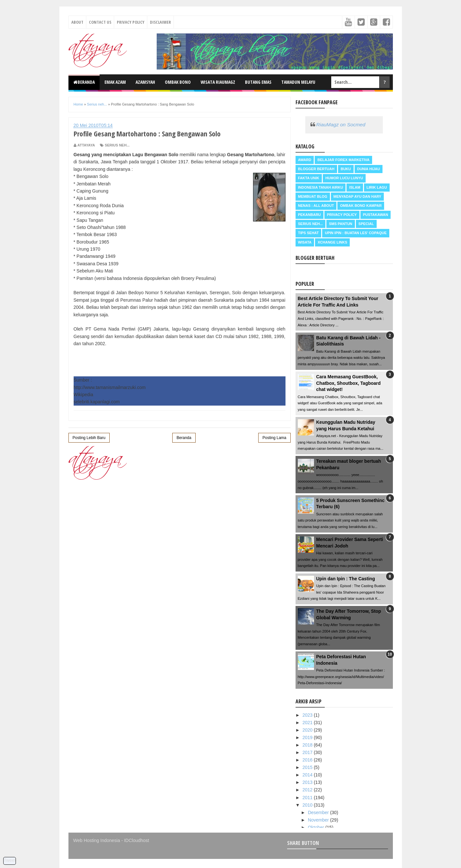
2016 (308, 760)
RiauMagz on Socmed (341, 125)
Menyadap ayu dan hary (357, 196)
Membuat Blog (313, 196)
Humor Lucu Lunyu (344, 178)
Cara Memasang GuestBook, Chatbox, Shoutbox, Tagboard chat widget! (349, 383)
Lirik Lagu (377, 187)
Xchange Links (332, 242)
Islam (355, 187)
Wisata (305, 242)
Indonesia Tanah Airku (321, 187)
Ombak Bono (178, 82)
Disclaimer (160, 22)
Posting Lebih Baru (89, 438)
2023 (308, 715)
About (77, 22)
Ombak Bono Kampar (361, 206)
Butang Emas (258, 82)
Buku (346, 169)
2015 (308, 767)
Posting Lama (274, 438)
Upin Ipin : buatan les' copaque (356, 233)
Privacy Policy (131, 22)
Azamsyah (145, 82)
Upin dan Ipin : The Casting (346, 579)
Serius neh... (117, 145)
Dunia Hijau (369, 169)
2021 (308, 723)
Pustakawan (376, 215)
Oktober (317, 827)
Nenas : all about (316, 206)
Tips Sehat (309, 233)
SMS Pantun (341, 224)
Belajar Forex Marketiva (343, 160)
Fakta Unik (309, 178)
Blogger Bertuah (316, 169)
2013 (308, 782)
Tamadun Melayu (298, 82)
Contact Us (100, 22)
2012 (308, 790)
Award (305, 160)
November (319, 820)
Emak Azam (115, 82)
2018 (308, 745)
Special (366, 224)
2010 (308, 805)
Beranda (84, 82)
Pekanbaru (309, 215)
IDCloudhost (136, 840)
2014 (308, 775)
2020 (308, 730)
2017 (308, 752)
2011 (308, 798)
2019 (308, 737)
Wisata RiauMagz (218, 82)
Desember (319, 812)
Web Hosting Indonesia (97, 840)
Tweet (10, 860)
